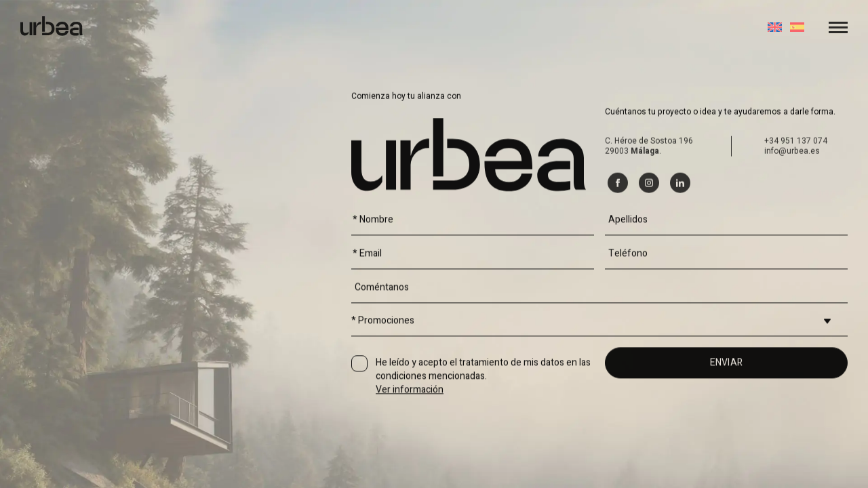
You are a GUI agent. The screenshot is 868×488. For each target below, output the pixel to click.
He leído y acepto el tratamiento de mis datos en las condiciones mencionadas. (483, 420)
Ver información (410, 433)
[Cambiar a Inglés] (775, 27)
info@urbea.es (792, 196)
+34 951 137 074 (796, 186)
